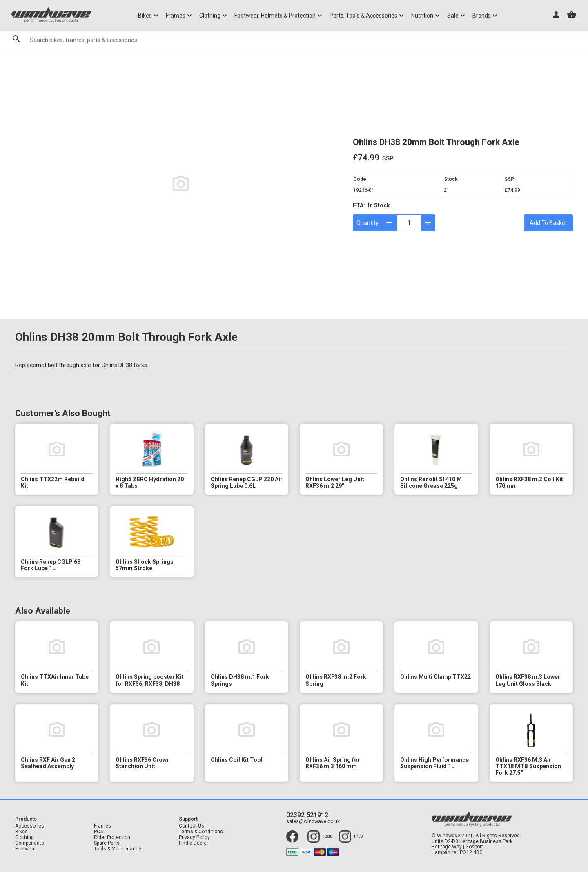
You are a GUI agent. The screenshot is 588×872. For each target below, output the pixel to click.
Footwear (26, 849)
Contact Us (192, 826)
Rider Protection (112, 838)
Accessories (30, 826)
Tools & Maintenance (118, 849)
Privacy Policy (194, 838)
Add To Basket (548, 223)
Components (30, 843)
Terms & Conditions (201, 832)
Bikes (21, 832)
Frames (102, 826)
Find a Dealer (194, 843)
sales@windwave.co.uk (313, 822)
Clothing (24, 838)
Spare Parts (107, 843)
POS (99, 832)
